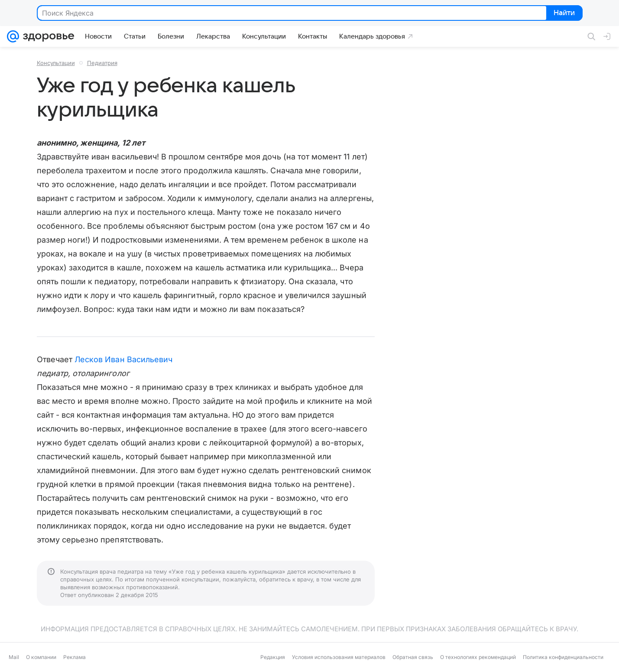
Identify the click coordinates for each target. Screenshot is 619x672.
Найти (564, 13)
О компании (41, 657)
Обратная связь (413, 657)
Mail (14, 657)
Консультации (56, 63)
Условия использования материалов (339, 657)
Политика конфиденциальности (563, 657)
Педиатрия (102, 63)
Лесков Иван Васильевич (123, 359)
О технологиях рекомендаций (478, 657)
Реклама (75, 657)
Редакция (273, 657)
